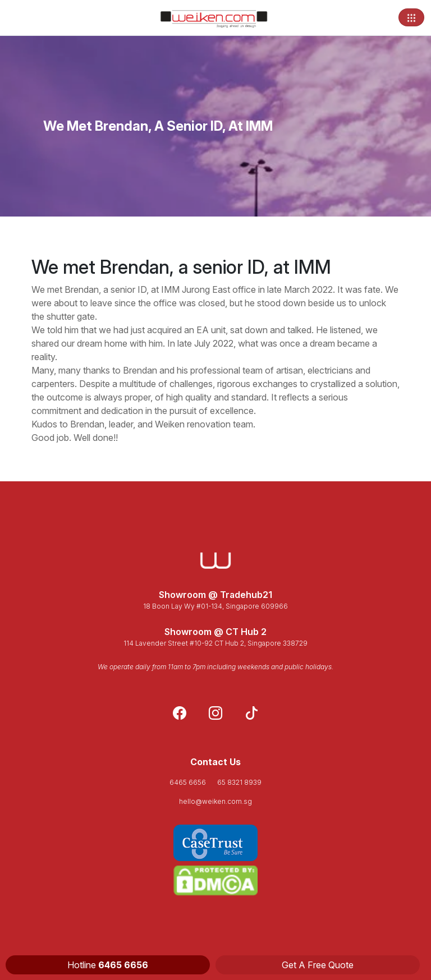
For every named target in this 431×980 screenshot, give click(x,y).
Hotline (108, 965)
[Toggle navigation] (411, 17)
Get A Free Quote (318, 965)
